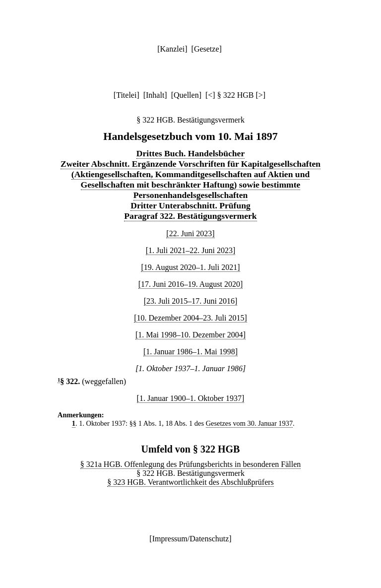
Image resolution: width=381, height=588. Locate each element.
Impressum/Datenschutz (191, 539)
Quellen (186, 95)
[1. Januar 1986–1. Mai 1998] (190, 352)
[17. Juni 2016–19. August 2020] (191, 284)
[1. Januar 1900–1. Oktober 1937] (191, 398)
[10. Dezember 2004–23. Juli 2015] (190, 318)
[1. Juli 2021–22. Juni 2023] (190, 250)
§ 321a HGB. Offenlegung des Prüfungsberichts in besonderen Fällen (191, 464)
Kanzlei (172, 49)
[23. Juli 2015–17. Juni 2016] (190, 301)
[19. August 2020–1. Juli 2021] (190, 267)
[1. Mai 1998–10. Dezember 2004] (190, 335)
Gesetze (207, 49)
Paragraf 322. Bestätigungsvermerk (190, 216)
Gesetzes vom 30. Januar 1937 (249, 423)
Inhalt (155, 95)
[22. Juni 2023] (190, 233)
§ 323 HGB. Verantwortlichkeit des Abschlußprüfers (190, 482)
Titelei (126, 95)
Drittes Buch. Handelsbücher (190, 153)
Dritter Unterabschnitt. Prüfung (190, 205)
